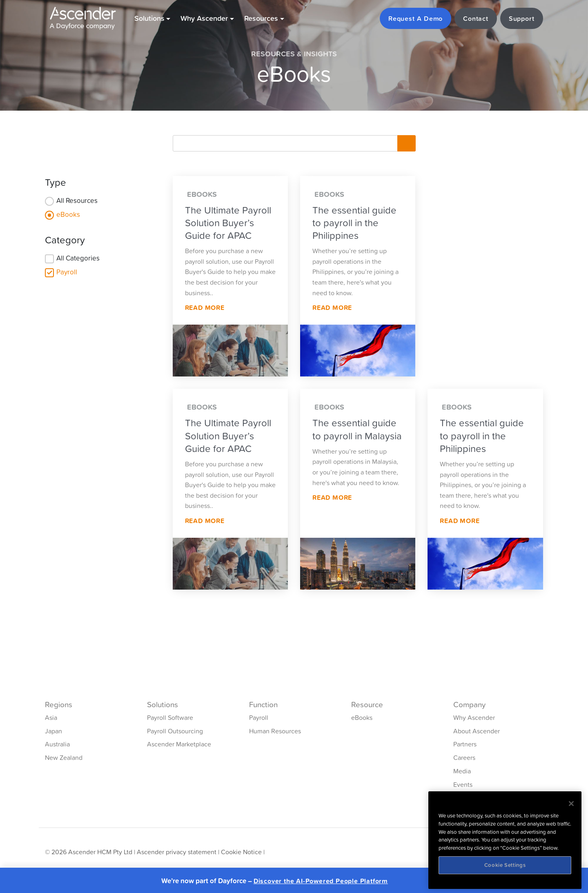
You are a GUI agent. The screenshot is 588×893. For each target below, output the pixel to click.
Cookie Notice (241, 852)
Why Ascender (474, 717)
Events (463, 784)
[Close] (571, 804)
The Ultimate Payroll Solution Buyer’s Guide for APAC (228, 223)
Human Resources (275, 731)
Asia (51, 717)
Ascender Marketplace (179, 744)
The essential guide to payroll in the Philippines (354, 223)
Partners (465, 744)
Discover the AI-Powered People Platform (321, 881)
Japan (53, 731)
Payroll (67, 272)
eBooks (68, 214)
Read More (205, 307)
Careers (464, 757)
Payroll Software (170, 717)
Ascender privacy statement (177, 852)
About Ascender (477, 731)
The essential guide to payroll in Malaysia (357, 429)
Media (462, 771)
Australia (57, 744)
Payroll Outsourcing (175, 731)
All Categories (78, 258)
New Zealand (64, 757)
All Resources (77, 200)
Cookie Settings (505, 865)
